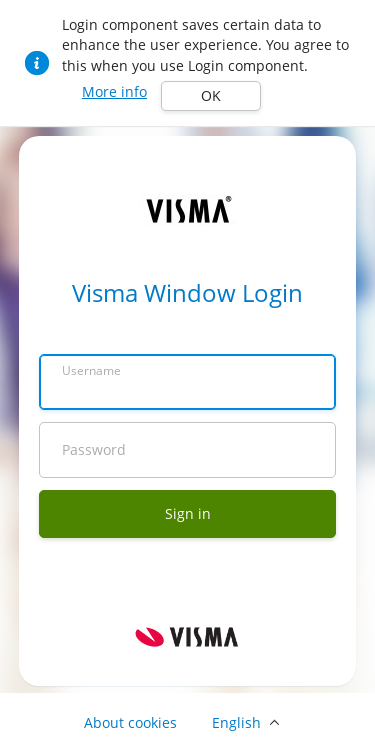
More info (114, 91)
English (236, 722)
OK (211, 95)
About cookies (130, 722)
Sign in (188, 513)
